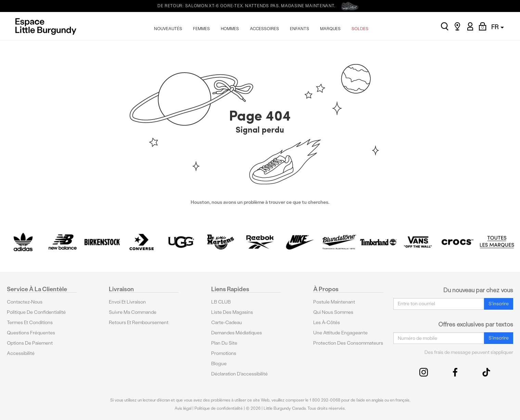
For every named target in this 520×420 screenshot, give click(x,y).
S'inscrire (499, 304)
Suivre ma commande (133, 312)
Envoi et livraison (127, 302)
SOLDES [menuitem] (360, 29)
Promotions (224, 353)
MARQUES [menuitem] (330, 29)
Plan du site (224, 343)
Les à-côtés (327, 323)
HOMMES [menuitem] (230, 29)
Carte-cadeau (227, 323)
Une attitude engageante (340, 333)
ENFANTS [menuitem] (300, 29)
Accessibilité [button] (21, 353)
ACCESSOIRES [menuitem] (264, 29)
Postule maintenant (334, 302)
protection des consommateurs (348, 343)
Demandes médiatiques (237, 333)
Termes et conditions (30, 323)
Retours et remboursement (139, 323)
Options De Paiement (30, 343)
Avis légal (183, 408)
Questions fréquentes (31, 333)
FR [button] (498, 27)
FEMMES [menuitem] (201, 29)
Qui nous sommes (333, 312)
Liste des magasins (232, 312)
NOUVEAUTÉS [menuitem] (168, 29)
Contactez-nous (25, 302)
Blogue (219, 364)
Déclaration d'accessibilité (239, 374)
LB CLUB (221, 302)
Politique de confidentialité (36, 312)
